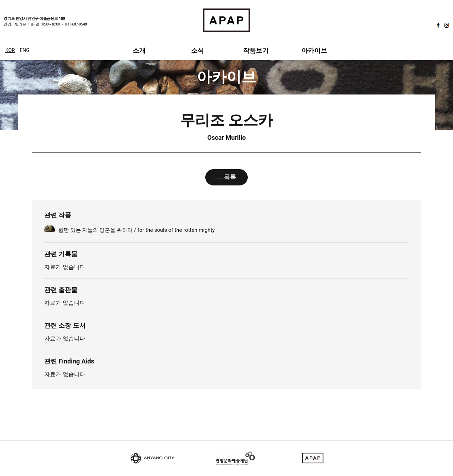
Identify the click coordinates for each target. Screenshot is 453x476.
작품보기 (256, 50)
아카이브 (314, 50)
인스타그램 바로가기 (446, 25)
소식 (197, 50)
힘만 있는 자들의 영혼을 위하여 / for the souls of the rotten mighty (137, 230)
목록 (230, 177)
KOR (10, 50)
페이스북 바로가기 (437, 25)
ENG (25, 50)
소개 (139, 50)
